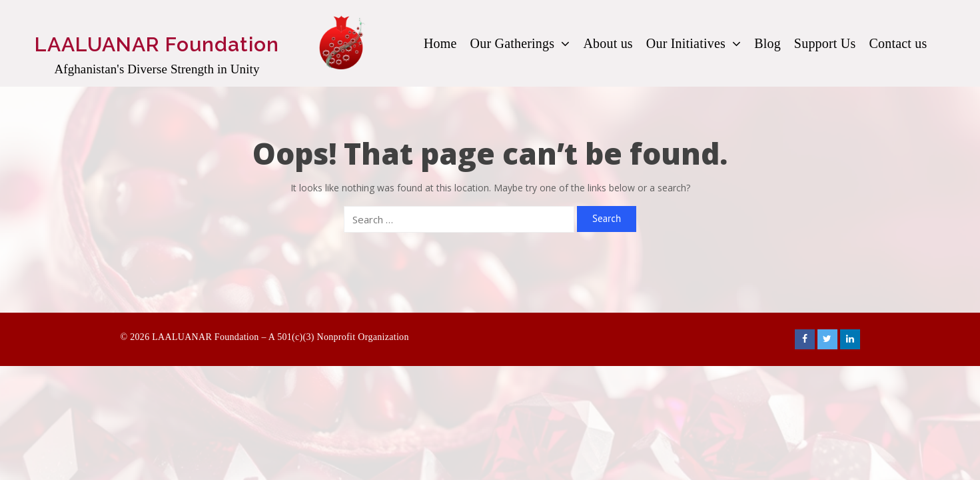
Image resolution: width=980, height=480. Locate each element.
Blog (767, 43)
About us (608, 43)
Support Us (825, 43)
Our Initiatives (694, 43)
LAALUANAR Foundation (157, 44)
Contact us (898, 43)
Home (440, 43)
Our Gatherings (520, 43)
